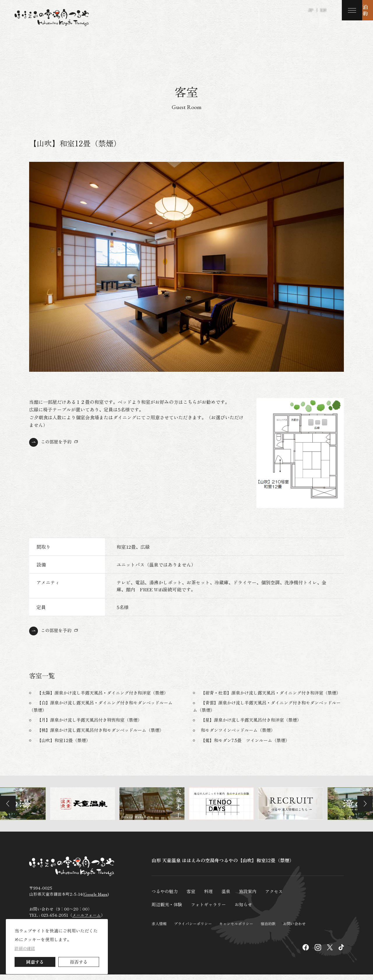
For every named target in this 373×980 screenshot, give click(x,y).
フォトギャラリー (212, 910)
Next (363, 809)
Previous (10, 809)
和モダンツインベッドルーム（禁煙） (240, 736)
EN (323, 10)
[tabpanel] (186, 267)
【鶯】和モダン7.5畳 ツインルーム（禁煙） (248, 746)
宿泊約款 (268, 929)
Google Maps (96, 902)
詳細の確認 (25, 948)
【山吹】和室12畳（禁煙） (65, 746)
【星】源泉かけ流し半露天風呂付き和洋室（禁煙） (254, 726)
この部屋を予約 (57, 441)
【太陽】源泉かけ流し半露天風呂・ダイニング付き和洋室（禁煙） (107, 692)
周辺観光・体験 (168, 910)
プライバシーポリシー (193, 929)
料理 (211, 897)
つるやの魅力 (166, 897)
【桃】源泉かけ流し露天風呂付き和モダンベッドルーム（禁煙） (105, 736)
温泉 (229, 897)
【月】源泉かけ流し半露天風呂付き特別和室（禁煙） (93, 726)
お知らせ (248, 910)
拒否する (79, 962)
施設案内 (252, 897)
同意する (35, 962)
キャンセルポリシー (236, 929)
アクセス (279, 897)
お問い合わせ (294, 929)
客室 (193, 897)
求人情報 (159, 929)
